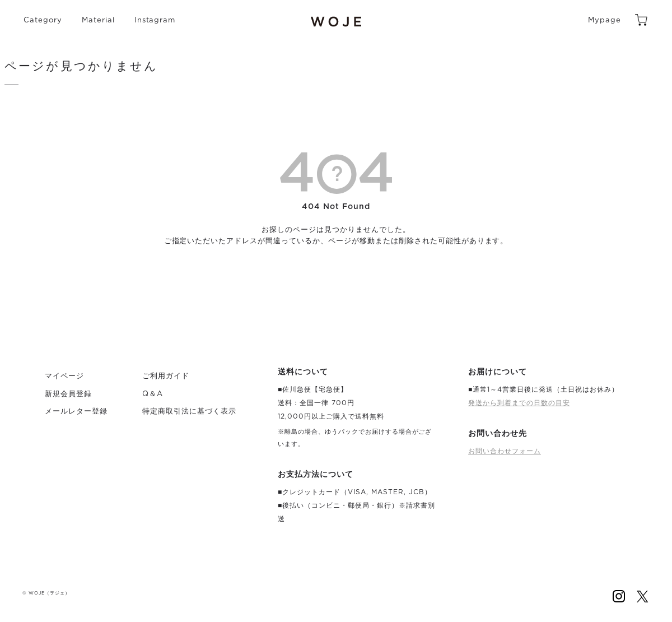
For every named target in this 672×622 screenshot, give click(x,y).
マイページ (64, 376)
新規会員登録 (68, 394)
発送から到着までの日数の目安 (519, 403)
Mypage (605, 20)
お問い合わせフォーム (505, 451)
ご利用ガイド (166, 376)
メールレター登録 (76, 412)
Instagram (155, 20)
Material (98, 20)
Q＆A (153, 394)
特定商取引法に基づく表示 (189, 412)
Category (43, 20)
